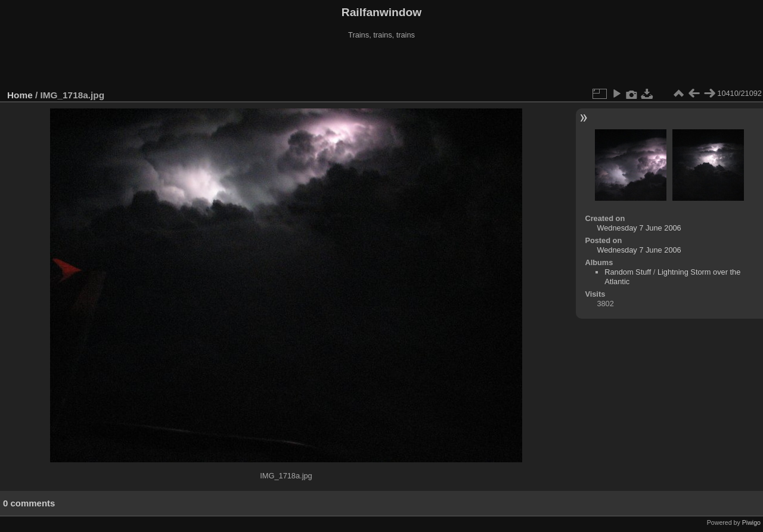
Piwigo (751, 522)
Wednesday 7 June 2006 (639, 228)
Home (20, 95)
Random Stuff (628, 272)
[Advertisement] (381, 65)
